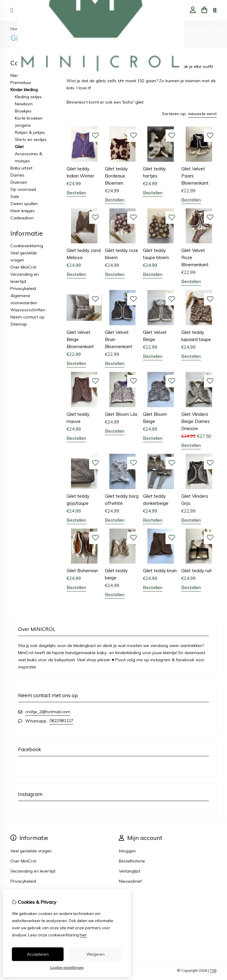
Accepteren (38, 954)
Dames (17, 175)
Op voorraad (23, 189)
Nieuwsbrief (130, 881)
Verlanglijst (130, 871)
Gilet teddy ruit (197, 571)
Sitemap (19, 324)
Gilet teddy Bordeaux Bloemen (116, 176)
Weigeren (96, 954)
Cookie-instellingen (67, 967)
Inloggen (127, 851)
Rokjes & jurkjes (30, 132)
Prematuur (21, 83)
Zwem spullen (24, 204)
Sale (15, 196)
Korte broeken (29, 118)
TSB (213, 970)
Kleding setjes (28, 97)
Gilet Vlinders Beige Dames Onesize (196, 421)
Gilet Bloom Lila (121, 414)
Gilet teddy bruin (160, 571)
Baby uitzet (21, 168)
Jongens (23, 125)
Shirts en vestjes (31, 139)
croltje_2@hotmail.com (48, 712)
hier (83, 935)
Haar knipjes (23, 211)
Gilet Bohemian (82, 571)
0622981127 (62, 721)
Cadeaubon (22, 218)
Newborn (24, 104)
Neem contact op (27, 317)
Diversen (19, 182)
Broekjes (23, 111)
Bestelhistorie (132, 861)
